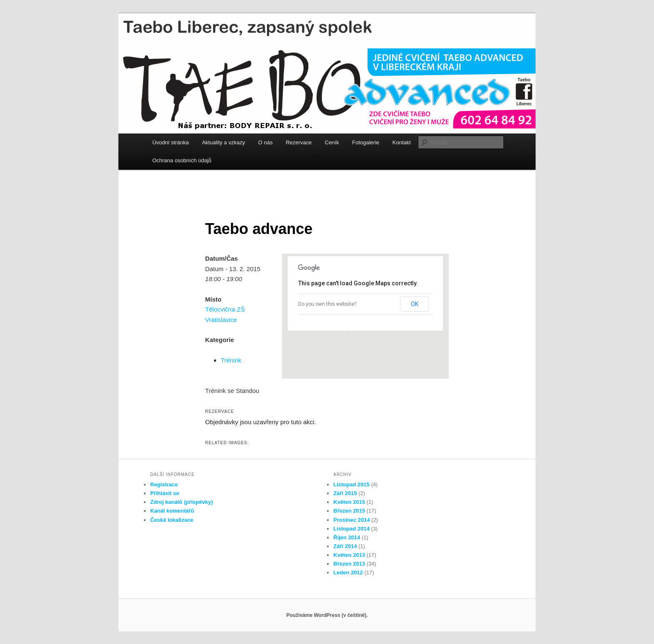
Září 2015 (345, 493)
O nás (265, 142)
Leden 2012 (348, 572)
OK (415, 304)
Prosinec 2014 (351, 520)
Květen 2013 (349, 555)
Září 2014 (345, 546)
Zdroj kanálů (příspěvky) (181, 502)
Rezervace (299, 142)
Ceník (332, 142)
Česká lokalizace (172, 520)
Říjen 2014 (347, 537)
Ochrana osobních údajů (182, 160)
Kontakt (402, 142)
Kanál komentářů (172, 511)
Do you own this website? (327, 304)
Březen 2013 (349, 564)
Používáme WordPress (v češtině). (327, 615)
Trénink (231, 360)
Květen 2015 (349, 502)
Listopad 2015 (351, 484)
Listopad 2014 (351, 529)
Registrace (164, 484)
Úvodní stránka (170, 142)
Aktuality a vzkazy (223, 142)
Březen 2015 (349, 511)
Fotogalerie (366, 142)
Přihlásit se (165, 493)
